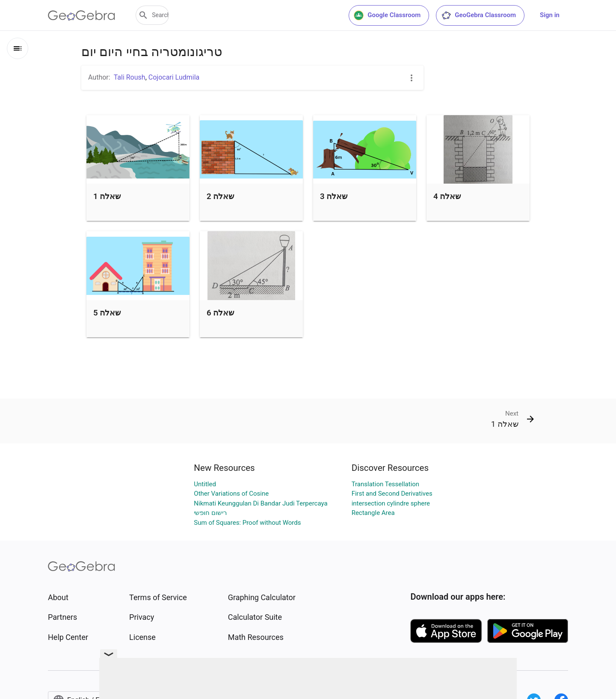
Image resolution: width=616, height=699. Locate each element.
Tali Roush (130, 77)
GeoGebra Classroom (478, 15)
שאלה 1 (107, 196)
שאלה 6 (220, 313)
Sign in (550, 15)
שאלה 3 (334, 196)
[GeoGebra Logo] (81, 15)
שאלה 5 (107, 313)
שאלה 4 (447, 196)
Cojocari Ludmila (174, 77)
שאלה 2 (220, 196)
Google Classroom (387, 15)
